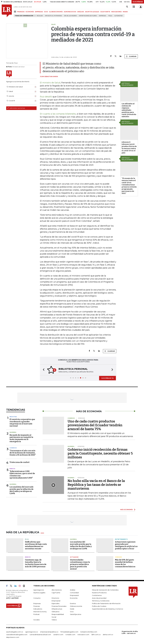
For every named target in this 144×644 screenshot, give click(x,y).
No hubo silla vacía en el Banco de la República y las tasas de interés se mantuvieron (96, 485)
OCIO (46, 12)
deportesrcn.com (13, 637)
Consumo (118, 557)
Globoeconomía (76, 606)
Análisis (73, 590)
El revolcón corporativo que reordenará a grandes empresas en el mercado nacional (22, 423)
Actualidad (74, 557)
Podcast (36, 614)
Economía (74, 598)
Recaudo (40, 16)
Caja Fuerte (56, 593)
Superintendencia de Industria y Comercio (108, 609)
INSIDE (125, 12)
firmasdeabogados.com (69, 632)
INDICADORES (116, 12)
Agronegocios (39, 590)
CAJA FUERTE (105, 12)
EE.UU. (27, 539)
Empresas (102, 16)
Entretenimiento (121, 539)
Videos (54, 620)
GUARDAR (131, 56)
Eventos (73, 603)
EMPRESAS (39, 12)
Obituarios (55, 612)
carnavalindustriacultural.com (40, 635)
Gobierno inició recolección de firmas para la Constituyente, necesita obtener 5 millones (100, 453)
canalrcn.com (58, 635)
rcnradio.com (70, 635)
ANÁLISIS (81, 12)
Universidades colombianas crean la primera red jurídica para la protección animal (80, 564)
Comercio (13, 448)
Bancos (12, 469)
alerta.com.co (108, 635)
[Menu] (15, 12)
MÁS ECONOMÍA (127, 510)
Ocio (72, 612)
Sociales (37, 620)
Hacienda (13, 432)
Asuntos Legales (39, 593)
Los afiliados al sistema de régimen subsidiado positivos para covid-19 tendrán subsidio (129, 110)
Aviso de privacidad (99, 598)
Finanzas (37, 606)
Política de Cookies (99, 606)
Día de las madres (70, 16)
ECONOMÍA (30, 12)
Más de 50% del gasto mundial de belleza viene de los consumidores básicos (125, 563)
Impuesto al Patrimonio (53, 16)
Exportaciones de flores (88, 16)
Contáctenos (97, 595)
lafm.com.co (96, 635)
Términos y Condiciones (101, 601)
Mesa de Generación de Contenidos (105, 590)
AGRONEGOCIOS (70, 12)
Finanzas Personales (59, 606)
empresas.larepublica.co (49, 632)
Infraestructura (57, 609)
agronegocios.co (32, 632)
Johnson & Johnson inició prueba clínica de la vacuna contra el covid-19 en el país (129, 147)
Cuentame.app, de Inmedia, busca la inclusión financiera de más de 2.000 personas (36, 563)
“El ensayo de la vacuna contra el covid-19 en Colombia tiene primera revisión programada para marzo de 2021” (129, 186)
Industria (13, 417)
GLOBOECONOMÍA (56, 12)
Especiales (56, 603)
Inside (72, 609)
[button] (43, 370)
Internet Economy (40, 612)
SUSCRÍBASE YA (107, 378)
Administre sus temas (16, 108)
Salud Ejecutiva (76, 614)
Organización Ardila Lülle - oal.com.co (130, 632)
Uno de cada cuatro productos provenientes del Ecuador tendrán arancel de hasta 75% (95, 425)
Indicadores (38, 609)
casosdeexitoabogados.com (17, 635)
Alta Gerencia (57, 590)
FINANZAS (21, 12)
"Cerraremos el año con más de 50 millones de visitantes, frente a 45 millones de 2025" (23, 453)
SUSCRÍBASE (138, 2)
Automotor (118, 16)
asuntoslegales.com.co (15, 632)
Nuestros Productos (99, 593)
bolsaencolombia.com (89, 632)
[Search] (127, 7)
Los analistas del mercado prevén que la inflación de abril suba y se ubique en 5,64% (21, 490)
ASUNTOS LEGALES (92, 12)
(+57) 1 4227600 (12, 598)
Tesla (110, 16)
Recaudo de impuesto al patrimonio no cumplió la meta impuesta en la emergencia (21, 438)
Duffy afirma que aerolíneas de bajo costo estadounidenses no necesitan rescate (36, 545)
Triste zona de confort (20, 462)
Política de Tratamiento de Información (106, 603)
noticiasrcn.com (83, 635)
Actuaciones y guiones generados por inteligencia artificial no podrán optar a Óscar (126, 545)
